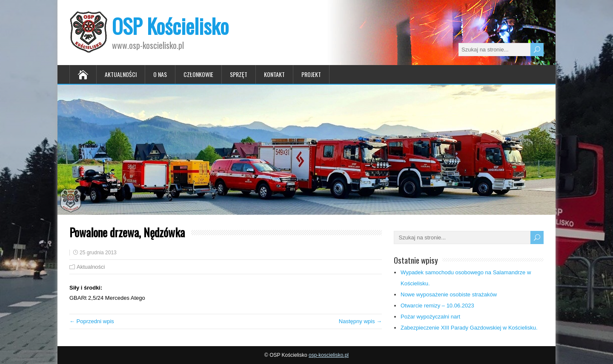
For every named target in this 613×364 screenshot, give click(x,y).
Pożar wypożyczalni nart (430, 317)
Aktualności (121, 74)
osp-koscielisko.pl (329, 355)
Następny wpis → (360, 321)
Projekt (311, 74)
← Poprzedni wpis (92, 321)
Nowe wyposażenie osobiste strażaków (449, 294)
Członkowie (198, 74)
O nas (160, 74)
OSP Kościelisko (170, 26)
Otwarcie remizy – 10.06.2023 (437, 306)
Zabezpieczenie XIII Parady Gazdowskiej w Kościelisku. (469, 328)
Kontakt (274, 74)
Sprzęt (239, 74)
